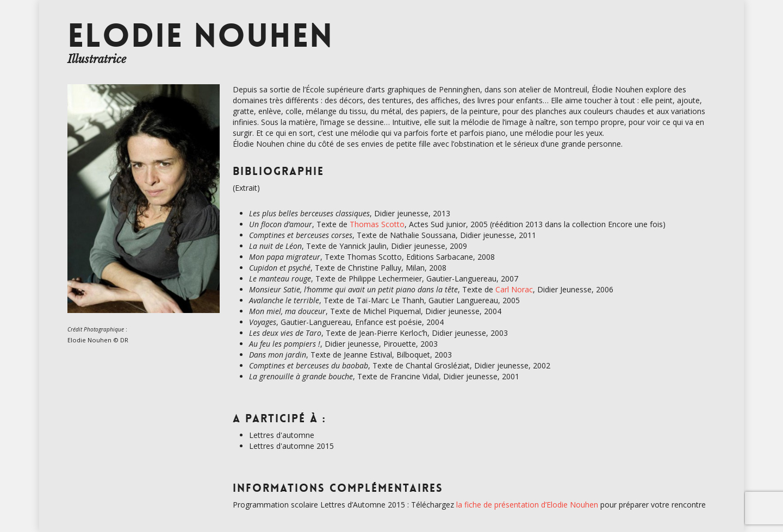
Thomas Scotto (377, 224)
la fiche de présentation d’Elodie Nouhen (527, 505)
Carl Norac (514, 289)
